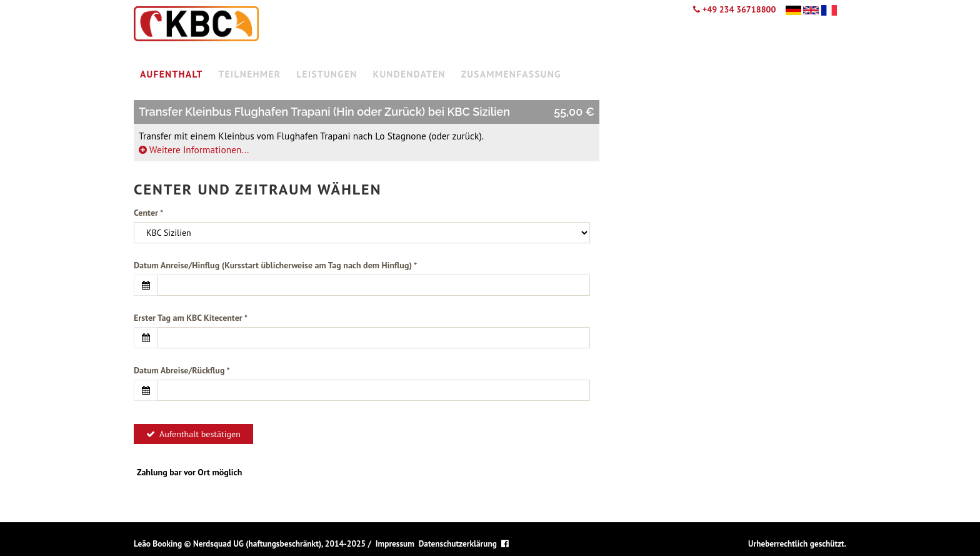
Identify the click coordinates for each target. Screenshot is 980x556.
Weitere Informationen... (194, 149)
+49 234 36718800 (734, 9)
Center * (148, 213)
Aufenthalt (172, 74)
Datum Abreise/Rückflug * (182, 370)
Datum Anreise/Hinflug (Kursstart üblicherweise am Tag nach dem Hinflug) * (275, 265)
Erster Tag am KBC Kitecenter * (191, 318)
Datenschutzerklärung (458, 543)
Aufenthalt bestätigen (193, 434)
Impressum (395, 543)
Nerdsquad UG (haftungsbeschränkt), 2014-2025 (279, 543)
